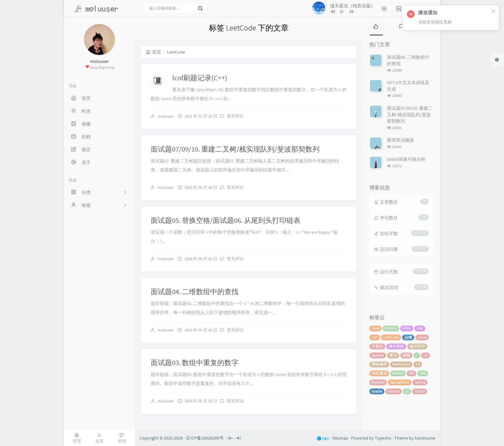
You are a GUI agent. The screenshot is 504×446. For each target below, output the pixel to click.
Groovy (394, 391)
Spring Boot (400, 382)
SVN (423, 373)
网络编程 (379, 364)
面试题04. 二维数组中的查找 (195, 292)
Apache (378, 355)
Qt (407, 391)
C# (418, 364)
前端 (406, 355)
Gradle (377, 391)
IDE (411, 373)
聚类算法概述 (401, 140)
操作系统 (396, 346)
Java (375, 328)
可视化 (377, 346)
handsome (425, 438)
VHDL (407, 328)
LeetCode (391, 337)
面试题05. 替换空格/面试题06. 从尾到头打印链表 (226, 220)
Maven (398, 373)
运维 (408, 337)
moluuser (166, 116)
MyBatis (378, 382)
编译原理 (417, 346)
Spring (420, 382)
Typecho (383, 438)
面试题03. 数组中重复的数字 (195, 363)
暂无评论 (235, 116)
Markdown (401, 364)
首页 (153, 52)
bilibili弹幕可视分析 (406, 159)
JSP (375, 337)
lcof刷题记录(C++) (200, 78)
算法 (393, 355)
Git (426, 355)
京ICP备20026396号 (205, 438)
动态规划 (379, 373)
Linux (422, 337)
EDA (420, 328)
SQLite (420, 391)
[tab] (376, 26)
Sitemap (340, 438)
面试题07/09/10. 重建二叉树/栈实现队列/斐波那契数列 (235, 149)
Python (391, 328)
